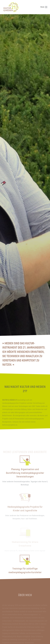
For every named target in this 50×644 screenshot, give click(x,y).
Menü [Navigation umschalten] (44, 7)
